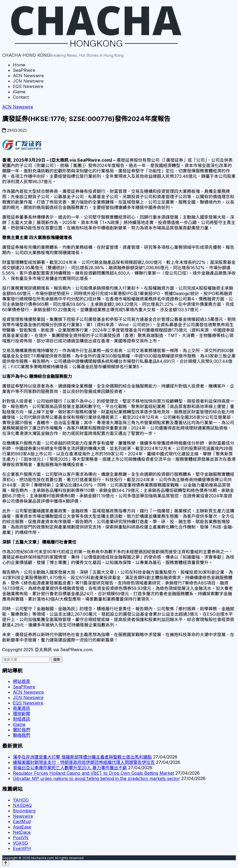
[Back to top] (6, 863)
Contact (21, 97)
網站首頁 (21, 681)
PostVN (21, 838)
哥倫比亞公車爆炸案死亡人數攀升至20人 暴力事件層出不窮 (70, 768)
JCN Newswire (28, 81)
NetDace (22, 832)
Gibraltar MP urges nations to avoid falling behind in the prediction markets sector (96, 778)
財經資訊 (21, 719)
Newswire (23, 816)
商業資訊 (21, 708)
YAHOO (21, 800)
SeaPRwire (24, 70)
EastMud (22, 821)
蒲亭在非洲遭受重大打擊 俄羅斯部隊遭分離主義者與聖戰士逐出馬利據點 (82, 757)
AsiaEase (22, 827)
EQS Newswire (28, 86)
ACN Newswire (28, 76)
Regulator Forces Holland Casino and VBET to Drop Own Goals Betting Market (93, 773)
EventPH (22, 848)
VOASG (20, 843)
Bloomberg (24, 811)
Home (19, 65)
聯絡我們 (21, 735)
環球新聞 (21, 714)
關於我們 (21, 730)
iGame (19, 92)
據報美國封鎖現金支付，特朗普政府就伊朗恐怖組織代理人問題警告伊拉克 (84, 762)
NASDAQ (22, 805)
